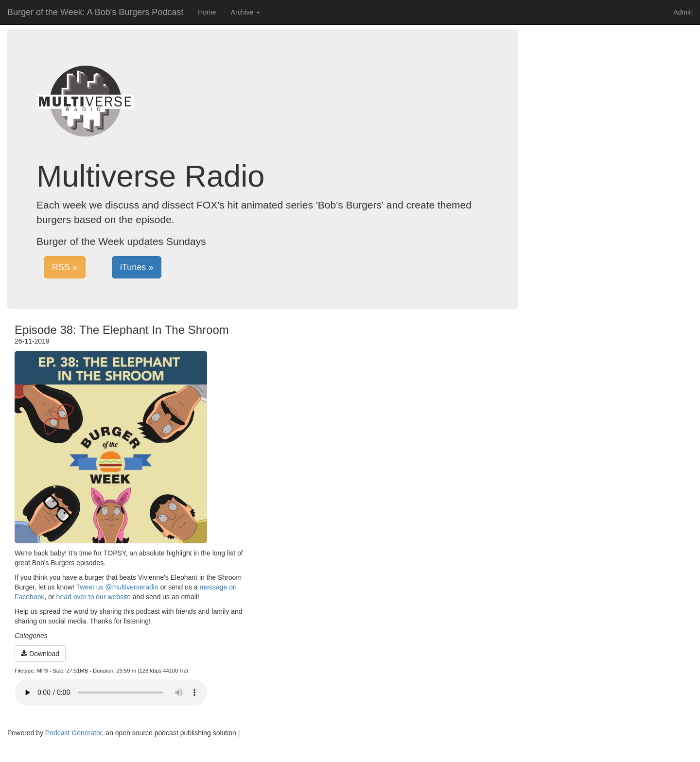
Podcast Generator (74, 733)
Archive (246, 12)
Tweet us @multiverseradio (117, 587)
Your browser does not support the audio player (111, 693)
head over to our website (94, 597)
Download (40, 654)
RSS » (65, 267)
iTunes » (137, 267)
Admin (683, 12)
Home (207, 12)
